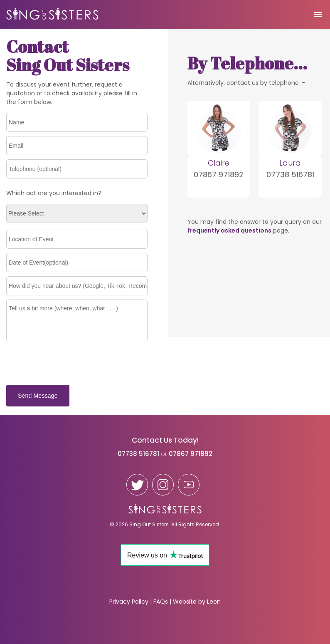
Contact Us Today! (165, 440)
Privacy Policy (129, 602)
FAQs (161, 602)
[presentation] (69, 364)
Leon (214, 602)
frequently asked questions (229, 230)
